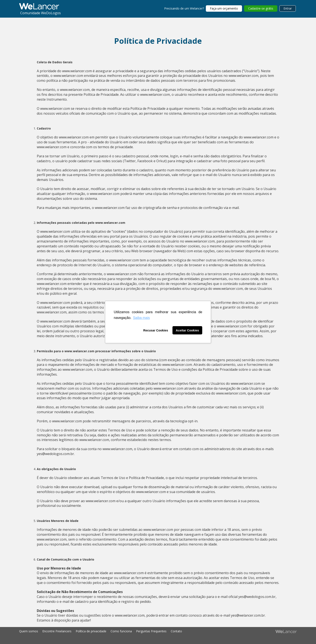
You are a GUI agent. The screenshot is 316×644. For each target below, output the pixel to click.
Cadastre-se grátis (261, 8)
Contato (176, 631)
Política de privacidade (91, 631)
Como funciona (121, 631)
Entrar (288, 8)
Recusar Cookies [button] (156, 330)
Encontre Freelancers (57, 631)
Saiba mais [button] (141, 318)
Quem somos (29, 631)
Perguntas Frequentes (151, 631)
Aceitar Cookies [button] (187, 330)
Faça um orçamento (224, 8)
